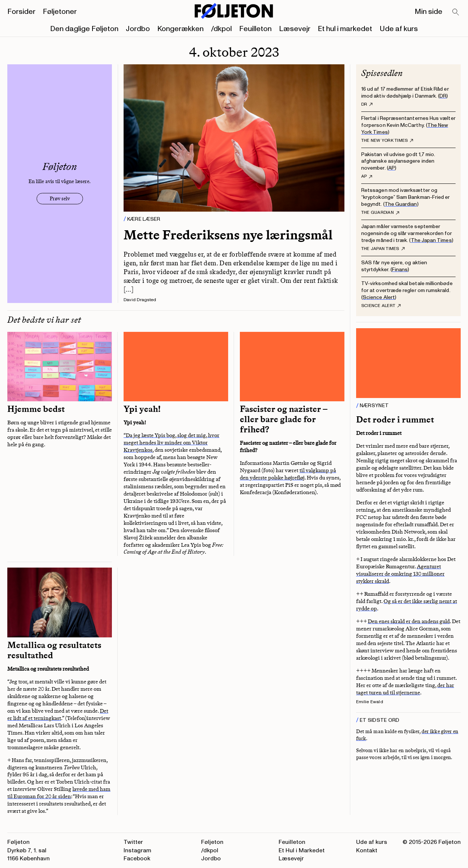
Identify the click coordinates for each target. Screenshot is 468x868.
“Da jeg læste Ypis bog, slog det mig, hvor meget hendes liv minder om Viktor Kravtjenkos (171, 443)
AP (392, 168)
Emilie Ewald (370, 702)
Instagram (137, 850)
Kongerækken (180, 29)
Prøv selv (60, 199)
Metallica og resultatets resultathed (54, 650)
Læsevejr (295, 29)
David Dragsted (140, 300)
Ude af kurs (399, 29)
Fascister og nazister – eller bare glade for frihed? (284, 419)
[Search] (456, 12)
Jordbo (138, 29)
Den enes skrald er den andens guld (409, 621)
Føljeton (212, 842)
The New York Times (387, 141)
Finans (400, 270)
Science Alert (379, 297)
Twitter (133, 842)
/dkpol (221, 29)
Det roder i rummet (395, 420)
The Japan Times (431, 240)
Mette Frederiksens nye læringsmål (228, 235)
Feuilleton (255, 29)
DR (443, 96)
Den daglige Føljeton (84, 29)
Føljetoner (60, 12)
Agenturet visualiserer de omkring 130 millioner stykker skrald (400, 574)
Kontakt (367, 850)
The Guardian (401, 204)
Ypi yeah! (142, 409)
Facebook (137, 858)
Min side (429, 12)
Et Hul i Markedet (302, 850)
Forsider (21, 12)
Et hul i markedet (345, 29)
